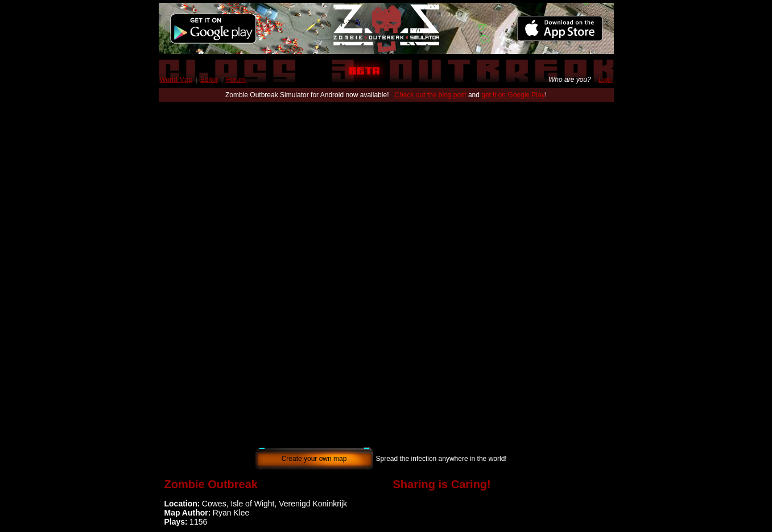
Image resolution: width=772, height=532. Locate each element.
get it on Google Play (513, 95)
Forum (236, 80)
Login (605, 80)
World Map (176, 80)
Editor (209, 80)
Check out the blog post (430, 95)
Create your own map (314, 459)
